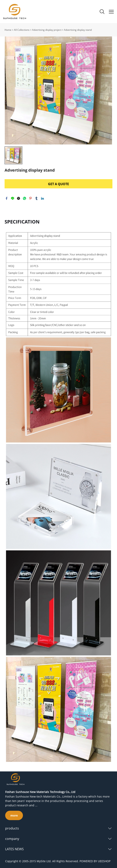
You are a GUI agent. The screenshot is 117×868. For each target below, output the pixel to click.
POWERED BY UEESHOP (95, 861)
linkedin (42, 198)
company (12, 839)
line (13, 198)
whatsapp (25, 198)
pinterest (30, 198)
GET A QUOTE (58, 184)
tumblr (36, 198)
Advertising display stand (78, 30)
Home (8, 30)
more (14, 815)
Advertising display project (47, 30)
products (12, 828)
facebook (7, 198)
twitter (19, 198)
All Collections (22, 30)
